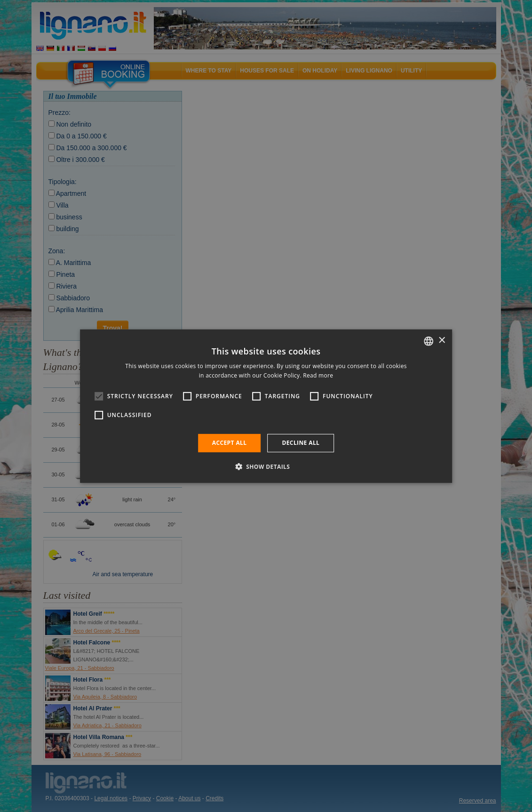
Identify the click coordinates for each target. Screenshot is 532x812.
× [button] (441, 341)
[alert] (266, 406)
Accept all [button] (230, 443)
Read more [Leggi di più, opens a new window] (318, 375)
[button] (266, 466)
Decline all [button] (301, 443)
